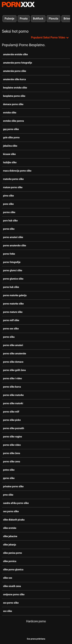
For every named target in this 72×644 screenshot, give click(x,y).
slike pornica (10, 561)
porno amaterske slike (15, 246)
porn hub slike (10, 221)
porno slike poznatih (14, 428)
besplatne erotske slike (15, 88)
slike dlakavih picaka (14, 520)
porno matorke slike (13, 304)
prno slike (8, 495)
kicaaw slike (9, 154)
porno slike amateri (13, 345)
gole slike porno (11, 138)
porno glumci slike (13, 271)
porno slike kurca (12, 387)
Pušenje (10, 19)
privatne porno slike (13, 487)
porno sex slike (11, 329)
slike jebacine (10, 536)
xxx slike (8, 611)
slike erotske (10, 528)
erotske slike (10, 113)
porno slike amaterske (15, 354)
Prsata (24, 19)
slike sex (8, 578)
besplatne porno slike (14, 96)
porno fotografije (12, 262)
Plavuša (54, 19)
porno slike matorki (13, 403)
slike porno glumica (13, 570)
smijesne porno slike (14, 595)
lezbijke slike (10, 162)
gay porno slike (11, 129)
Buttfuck (38, 19)
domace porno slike (13, 104)
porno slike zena (12, 462)
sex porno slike (11, 511)
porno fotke (9, 254)
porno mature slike (13, 312)
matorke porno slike (13, 179)
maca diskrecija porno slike (17, 171)
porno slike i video (12, 379)
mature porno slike (13, 187)
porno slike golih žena (14, 370)
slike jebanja (10, 545)
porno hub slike (11, 287)
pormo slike (9, 212)
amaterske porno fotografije (18, 63)
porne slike (9, 229)
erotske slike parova (13, 121)
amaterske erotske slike (15, 54)
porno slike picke (12, 420)
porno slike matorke (13, 395)
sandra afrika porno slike (16, 503)
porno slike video (12, 445)
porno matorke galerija (15, 295)
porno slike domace (13, 362)
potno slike (9, 470)
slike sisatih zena (12, 586)
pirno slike (8, 196)
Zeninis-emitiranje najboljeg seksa (18, 4)
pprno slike (9, 478)
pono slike (8, 204)
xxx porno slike (11, 603)
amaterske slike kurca (14, 79)
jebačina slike (10, 146)
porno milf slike (11, 320)
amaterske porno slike (15, 71)
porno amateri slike (13, 237)
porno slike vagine (12, 437)
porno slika (9, 337)
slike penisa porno (12, 553)
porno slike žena (12, 453)
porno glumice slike (13, 279)
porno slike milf (11, 412)
